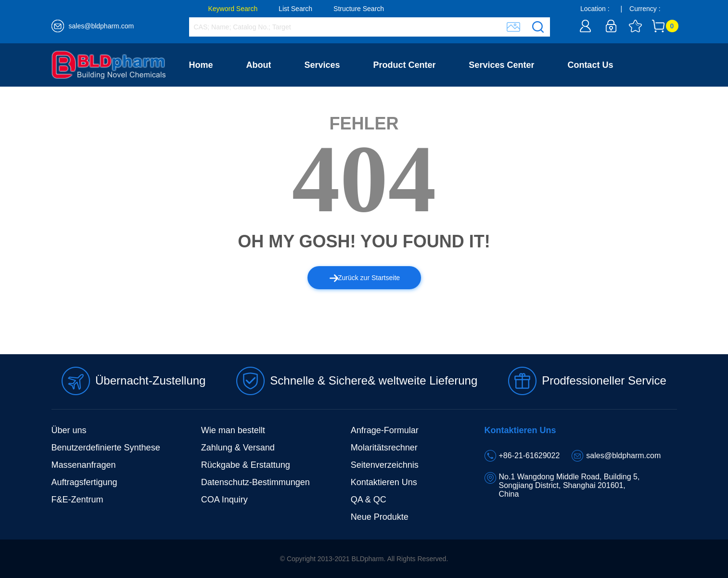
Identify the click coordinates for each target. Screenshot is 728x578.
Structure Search (359, 9)
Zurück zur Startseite (365, 278)
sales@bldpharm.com (102, 26)
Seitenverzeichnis (385, 465)
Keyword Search (233, 9)
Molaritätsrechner (384, 448)
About (258, 65)
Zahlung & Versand (238, 448)
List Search (295, 9)
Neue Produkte (380, 517)
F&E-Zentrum (77, 500)
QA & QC (369, 500)
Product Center (404, 65)
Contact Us (590, 65)
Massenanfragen (84, 465)
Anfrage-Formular (385, 430)
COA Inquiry (224, 500)
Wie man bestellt (233, 430)
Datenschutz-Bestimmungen (255, 482)
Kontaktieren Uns (384, 482)
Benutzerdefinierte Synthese (106, 448)
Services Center (501, 65)
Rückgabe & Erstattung (246, 465)
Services (322, 65)
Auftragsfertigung (84, 482)
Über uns (69, 430)
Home (201, 65)
